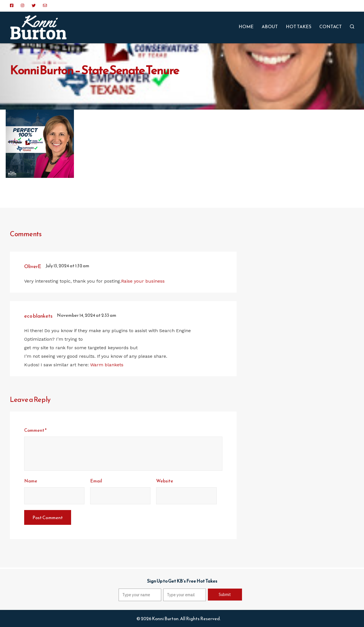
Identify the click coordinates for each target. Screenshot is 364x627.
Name (31, 481)
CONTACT (331, 26)
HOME (246, 26)
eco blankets (38, 316)
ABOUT (270, 26)
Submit (225, 595)
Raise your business (143, 281)
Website (165, 481)
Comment (35, 430)
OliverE (33, 266)
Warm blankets (107, 365)
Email (96, 481)
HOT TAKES (299, 26)
